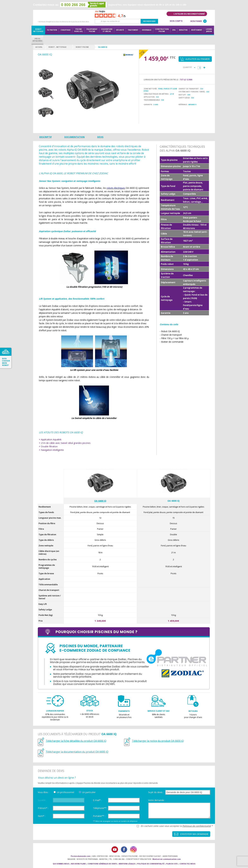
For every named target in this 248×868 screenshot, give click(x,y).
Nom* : (42, 816)
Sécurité (120, 30)
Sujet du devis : (156, 792)
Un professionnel (65, 792)
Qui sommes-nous (61, 864)
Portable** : (99, 816)
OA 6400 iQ (100, 501)
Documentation (74, 137)
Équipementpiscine (92, 30)
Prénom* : (43, 808)
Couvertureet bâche (107, 30)
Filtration (52, 30)
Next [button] (46, 121)
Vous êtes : (43, 792)
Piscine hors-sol (79, 30)
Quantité (187, 67)
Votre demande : (157, 800)
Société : (42, 800)
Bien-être (183, 30)
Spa (174, 30)
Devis (100, 137)
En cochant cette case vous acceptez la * (177, 826)
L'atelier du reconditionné (189, 14)
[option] (46, 75)
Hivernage (147, 30)
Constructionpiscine (162, 30)
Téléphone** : (100, 808)
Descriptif (46, 137)
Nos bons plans (78, 864)
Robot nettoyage (38, 30)
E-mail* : (97, 800)
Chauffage (66, 30)
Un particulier (89, 792)
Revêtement (197, 30)
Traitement (133, 30)
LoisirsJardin (209, 30)
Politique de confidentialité (197, 826)
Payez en (142, 53)
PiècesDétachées (37, 40)
